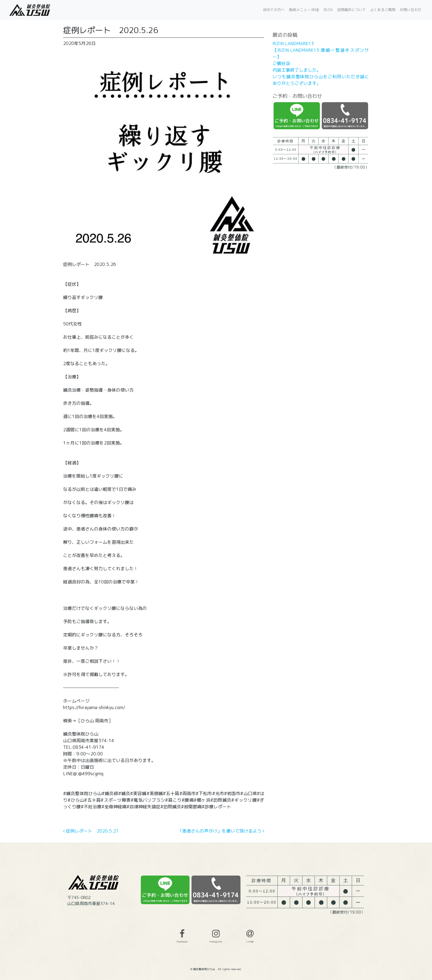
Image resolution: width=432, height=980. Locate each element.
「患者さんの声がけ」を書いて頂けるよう (221, 831)
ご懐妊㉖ (281, 63)
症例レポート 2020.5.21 (91, 831)
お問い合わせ (411, 10)
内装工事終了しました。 (297, 70)
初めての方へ (274, 10)
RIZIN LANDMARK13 (293, 44)
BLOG (328, 10)
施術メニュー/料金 (304, 10)
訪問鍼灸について (352, 10)
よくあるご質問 (383, 10)
